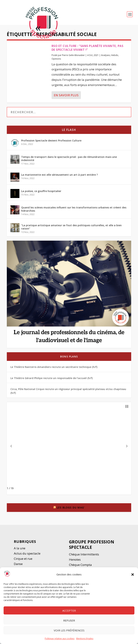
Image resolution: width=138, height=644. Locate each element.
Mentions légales (85, 639)
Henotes (75, 562)
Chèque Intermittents (84, 556)
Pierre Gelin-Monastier (73, 57)
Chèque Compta (80, 567)
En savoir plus (66, 97)
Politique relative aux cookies (60, 639)
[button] (133, 575)
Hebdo (115, 57)
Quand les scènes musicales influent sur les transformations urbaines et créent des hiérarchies (74, 211)
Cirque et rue (23, 561)
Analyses (105, 57)
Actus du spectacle (27, 556)
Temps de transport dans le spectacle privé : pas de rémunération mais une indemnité (69, 161)
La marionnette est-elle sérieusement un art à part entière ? (59, 177)
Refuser (69, 620)
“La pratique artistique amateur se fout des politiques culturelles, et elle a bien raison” (71, 229)
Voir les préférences (69, 630)
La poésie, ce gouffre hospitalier (41, 193)
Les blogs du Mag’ (71, 510)
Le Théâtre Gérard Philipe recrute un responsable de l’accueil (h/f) (52, 380)
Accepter (69, 611)
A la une (20, 550)
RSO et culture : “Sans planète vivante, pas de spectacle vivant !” (88, 50)
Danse (19, 566)
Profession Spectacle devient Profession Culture (51, 143)
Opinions (56, 61)
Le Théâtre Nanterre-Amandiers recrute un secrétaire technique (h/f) (54, 369)
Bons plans (69, 359)
